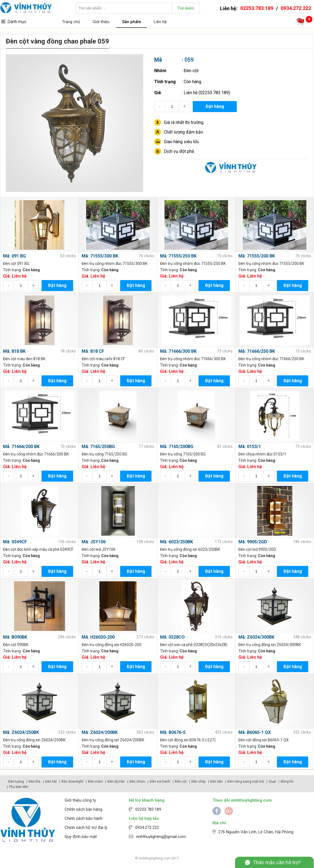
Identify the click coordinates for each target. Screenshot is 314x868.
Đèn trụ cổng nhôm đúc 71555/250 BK (193, 264)
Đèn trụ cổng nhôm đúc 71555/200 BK (271, 264)
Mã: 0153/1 (250, 447)
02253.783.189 (257, 8)
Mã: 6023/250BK (177, 542)
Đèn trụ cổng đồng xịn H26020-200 (111, 645)
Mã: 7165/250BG (98, 447)
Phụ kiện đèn (19, 787)
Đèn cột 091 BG (16, 264)
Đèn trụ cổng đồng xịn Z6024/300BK (270, 645)
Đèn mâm (95, 782)
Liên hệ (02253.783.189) (207, 93)
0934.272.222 (296, 8)
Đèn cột (191, 71)
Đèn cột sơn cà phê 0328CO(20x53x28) (194, 645)
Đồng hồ (287, 782)
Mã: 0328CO (172, 637)
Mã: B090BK (15, 637)
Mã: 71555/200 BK (257, 256)
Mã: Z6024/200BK (100, 732)
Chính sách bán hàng (83, 809)
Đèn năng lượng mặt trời (246, 782)
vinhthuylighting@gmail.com (161, 837)
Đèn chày (199, 782)
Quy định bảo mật (81, 837)
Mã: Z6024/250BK (21, 732)
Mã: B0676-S (173, 732)
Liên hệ (160, 22)
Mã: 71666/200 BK (21, 447)
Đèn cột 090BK (16, 645)
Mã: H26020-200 (98, 637)
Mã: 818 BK (14, 351)
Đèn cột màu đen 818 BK (24, 359)
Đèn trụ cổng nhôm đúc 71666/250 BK (271, 359)
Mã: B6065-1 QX (255, 732)
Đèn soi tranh (160, 782)
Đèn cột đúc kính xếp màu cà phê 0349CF (38, 549)
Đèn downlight (72, 782)
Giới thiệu (101, 22)
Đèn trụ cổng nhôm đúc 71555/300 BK (115, 264)
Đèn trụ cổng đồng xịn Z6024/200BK (113, 740)
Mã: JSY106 (94, 542)
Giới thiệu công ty (80, 800)
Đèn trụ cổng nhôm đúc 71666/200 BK (36, 454)
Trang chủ (71, 22)
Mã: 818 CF (93, 351)
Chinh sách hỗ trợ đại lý (86, 828)
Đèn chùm (137, 782)
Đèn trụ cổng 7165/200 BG (183, 454)
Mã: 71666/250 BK (257, 351)
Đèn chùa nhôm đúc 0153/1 (262, 454)
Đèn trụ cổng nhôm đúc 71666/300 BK (193, 359)
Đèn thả (35, 782)
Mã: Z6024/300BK (256, 637)
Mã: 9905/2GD (253, 542)
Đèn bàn (217, 782)
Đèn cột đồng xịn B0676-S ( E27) (188, 740)
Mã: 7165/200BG (177, 447)
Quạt (272, 782)
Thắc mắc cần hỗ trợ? (277, 862)
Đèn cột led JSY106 (99, 549)
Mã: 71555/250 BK (178, 256)
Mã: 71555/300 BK (100, 256)
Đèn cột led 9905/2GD (257, 549)
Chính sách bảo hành (84, 818)
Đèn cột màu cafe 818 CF (103, 359)
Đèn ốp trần (116, 782)
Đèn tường (16, 782)
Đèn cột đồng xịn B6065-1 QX (264, 740)
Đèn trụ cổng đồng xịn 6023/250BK (190, 549)
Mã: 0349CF (15, 542)
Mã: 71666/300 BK (178, 351)
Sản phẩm (132, 22)
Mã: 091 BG (14, 256)
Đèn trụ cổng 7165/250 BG (104, 454)
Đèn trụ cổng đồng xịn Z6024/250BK (34, 740)
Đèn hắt (51, 782)
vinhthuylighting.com (155, 858)
